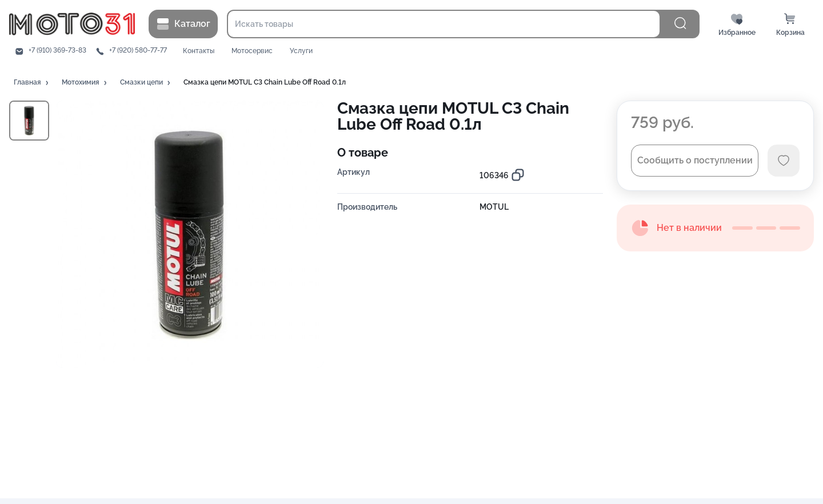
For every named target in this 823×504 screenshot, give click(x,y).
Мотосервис (252, 51)
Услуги (301, 51)
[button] (32, 83)
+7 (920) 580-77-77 (138, 51)
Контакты (199, 51)
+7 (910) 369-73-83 (57, 51)
